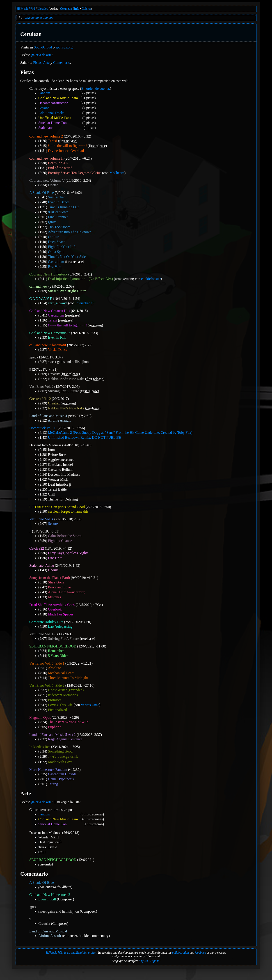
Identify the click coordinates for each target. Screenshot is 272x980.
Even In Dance (59, 202)
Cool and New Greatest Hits (50, 311)
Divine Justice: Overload (66, 151)
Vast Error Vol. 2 (41, 387)
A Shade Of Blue (42, 193)
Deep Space (57, 242)
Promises (55, 700)
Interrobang (84, 303)
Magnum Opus (40, 717)
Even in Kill (57, 337)
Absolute (54, 668)
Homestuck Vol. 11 (43, 428)
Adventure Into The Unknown (70, 232)
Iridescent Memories (63, 695)
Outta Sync (56, 252)
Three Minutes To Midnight (68, 678)
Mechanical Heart (61, 673)
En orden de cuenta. (95, 88)
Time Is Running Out (63, 207)
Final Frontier (58, 217)
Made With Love (60, 762)
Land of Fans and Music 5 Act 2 (53, 735)
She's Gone (56, 582)
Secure (53, 524)
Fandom (44, 93)
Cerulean (66, 9)
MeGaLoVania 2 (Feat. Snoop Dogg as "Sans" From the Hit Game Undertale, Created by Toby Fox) (120, 433)
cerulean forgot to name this (68, 511)
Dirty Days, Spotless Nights (68, 553)
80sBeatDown (58, 212)
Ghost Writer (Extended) (66, 690)
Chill (52, 494)
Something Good (60, 751)
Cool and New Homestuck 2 (50, 333)
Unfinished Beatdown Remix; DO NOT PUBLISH (85, 437)
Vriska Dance (58, 350)
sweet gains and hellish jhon (68, 362)
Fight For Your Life (62, 247)
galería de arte (41, 55)
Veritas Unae (90, 705)
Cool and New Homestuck (48, 274)
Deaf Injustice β (59, 484)
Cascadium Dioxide (62, 774)
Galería (86, 9)
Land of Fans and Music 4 (48, 416)
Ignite (52, 222)
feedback (200, 953)
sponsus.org (64, 47)
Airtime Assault (59, 420)
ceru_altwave (58, 303)
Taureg (53, 784)
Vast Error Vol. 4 (41, 519)
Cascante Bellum (60, 469)
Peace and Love (59, 587)
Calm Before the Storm (65, 536)
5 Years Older (58, 656)
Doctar (53, 185)
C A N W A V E (41, 299)
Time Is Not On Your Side (67, 257)
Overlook (55, 609)
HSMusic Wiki (26, 9)
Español (155, 961)
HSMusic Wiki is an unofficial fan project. (72, 953)
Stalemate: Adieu (42, 566)
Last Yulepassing (60, 626)
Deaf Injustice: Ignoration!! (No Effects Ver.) (80, 279)
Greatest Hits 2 (40, 399)
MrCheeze (117, 173)
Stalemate (45, 128)
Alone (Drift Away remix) (66, 592)
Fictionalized (57, 710)
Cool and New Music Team (58, 98)
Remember (56, 651)
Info (77, 9)
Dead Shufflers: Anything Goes (52, 605)
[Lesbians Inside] (61, 465)
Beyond (44, 108)
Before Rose (57, 455)
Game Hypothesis (61, 779)
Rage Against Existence (65, 739)
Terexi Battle (57, 489)
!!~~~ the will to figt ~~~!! (67, 146)
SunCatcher (56, 197)
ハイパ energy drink (63, 756)
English (143, 961)
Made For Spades (61, 614)
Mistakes (55, 597)
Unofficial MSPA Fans (55, 118)
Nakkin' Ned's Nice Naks (66, 379)
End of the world (60, 168)
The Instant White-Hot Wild (68, 722)
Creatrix (54, 374)
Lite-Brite (55, 558)
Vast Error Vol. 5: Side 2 (47, 685)
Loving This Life (60, 705)
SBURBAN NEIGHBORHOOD (53, 646)
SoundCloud (43, 47)
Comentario (62, 63)
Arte (46, 63)
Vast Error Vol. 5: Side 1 (47, 663)
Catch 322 (37, 548)
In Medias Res (40, 747)
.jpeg (33, 357)
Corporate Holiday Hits (46, 622)
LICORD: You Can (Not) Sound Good (57, 507)
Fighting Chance (60, 541)
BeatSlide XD (58, 163)
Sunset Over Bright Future (67, 291)
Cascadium (56, 262)
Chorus (53, 570)
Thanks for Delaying (63, 499)
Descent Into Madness (45, 445)
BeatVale (55, 267)
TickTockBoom (59, 227)
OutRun (54, 237)
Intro (51, 450)
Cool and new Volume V (47, 180)
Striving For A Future (63, 391)
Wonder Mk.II (58, 479)
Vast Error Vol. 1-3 (43, 634)
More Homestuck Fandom (48, 770)
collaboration (181, 953)
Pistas (37, 63)
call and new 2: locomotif (48, 345)
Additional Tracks (51, 113)
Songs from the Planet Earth (50, 578)
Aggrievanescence (61, 460)
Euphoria (55, 727)
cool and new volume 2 (46, 136)
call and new (38, 286)
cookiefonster (151, 279)
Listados (43, 9)
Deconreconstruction (53, 103)
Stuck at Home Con (53, 123)
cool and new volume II (46, 158)
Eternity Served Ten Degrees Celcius (75, 173)
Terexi (52, 141)
